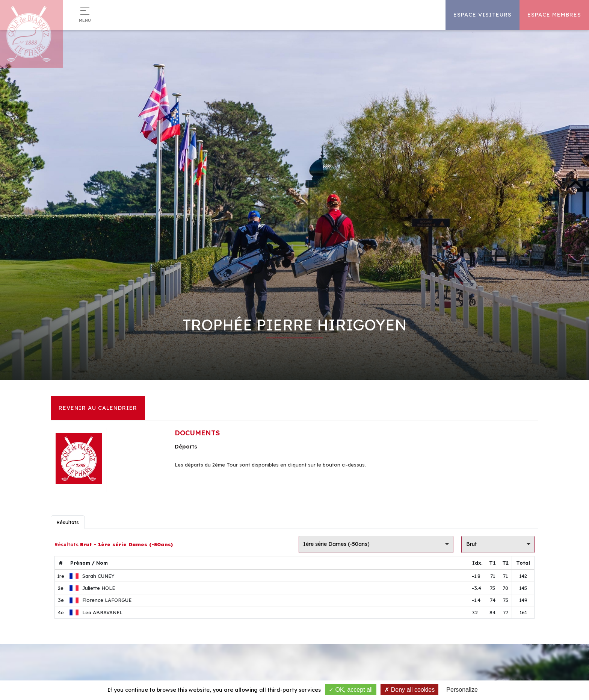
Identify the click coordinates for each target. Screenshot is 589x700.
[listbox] (376, 544)
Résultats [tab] (68, 522)
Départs (186, 447)
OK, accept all (351, 690)
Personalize (462, 690)
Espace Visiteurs (483, 15)
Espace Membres (554, 15)
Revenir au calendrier (98, 408)
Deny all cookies (409, 690)
